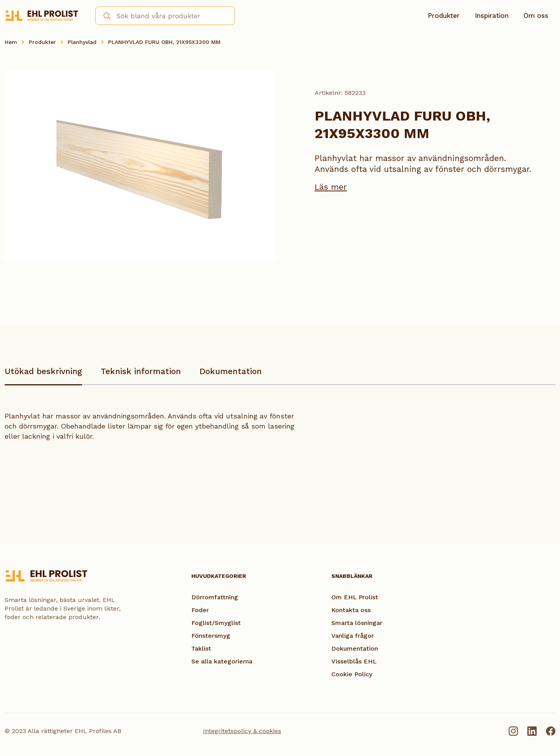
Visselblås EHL (354, 661)
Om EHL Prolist (355, 597)
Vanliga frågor (353, 636)
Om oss (536, 16)
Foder (200, 610)
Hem (11, 42)
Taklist (201, 648)
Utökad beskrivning (43, 371)
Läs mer (331, 187)
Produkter (444, 16)
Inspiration (492, 16)
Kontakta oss (351, 610)
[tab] (43, 375)
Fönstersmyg (211, 636)
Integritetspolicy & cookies (242, 731)
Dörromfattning (215, 597)
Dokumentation (231, 371)
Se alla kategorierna (222, 661)
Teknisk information (141, 371)
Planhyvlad (82, 42)
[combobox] (165, 16)
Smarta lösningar (357, 623)
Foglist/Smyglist (216, 623)
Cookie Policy (352, 674)
